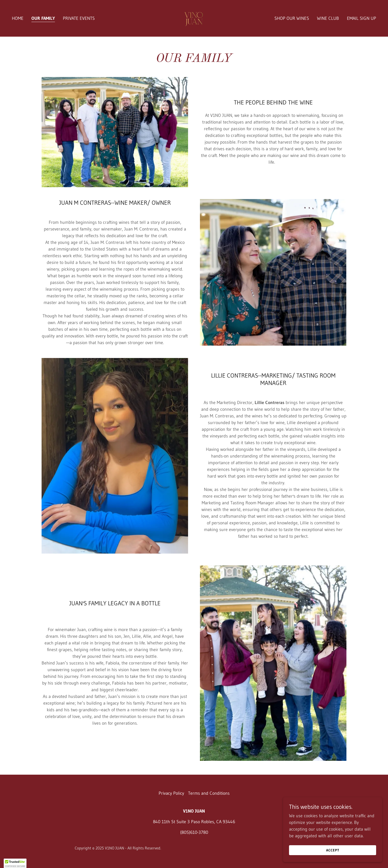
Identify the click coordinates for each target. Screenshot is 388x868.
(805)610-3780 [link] (194, 832)
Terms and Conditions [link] (209, 793)
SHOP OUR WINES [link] (292, 18)
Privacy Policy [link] (171, 793)
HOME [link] (18, 18)
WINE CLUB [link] (328, 18)
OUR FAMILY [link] (43, 18)
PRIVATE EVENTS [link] (79, 18)
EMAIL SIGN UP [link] (362, 18)
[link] (194, 18)
